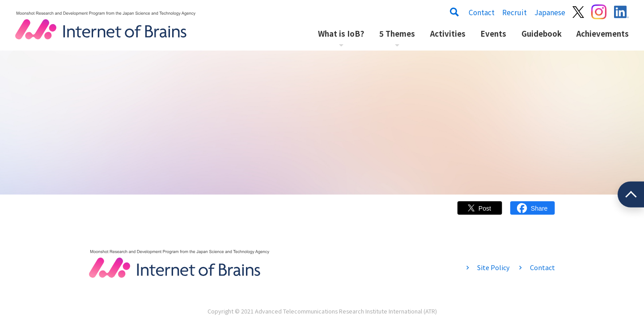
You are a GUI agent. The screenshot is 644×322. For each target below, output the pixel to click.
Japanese (550, 12)
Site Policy (493, 267)
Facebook (532, 212)
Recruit (515, 12)
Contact (482, 12)
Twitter (480, 212)
